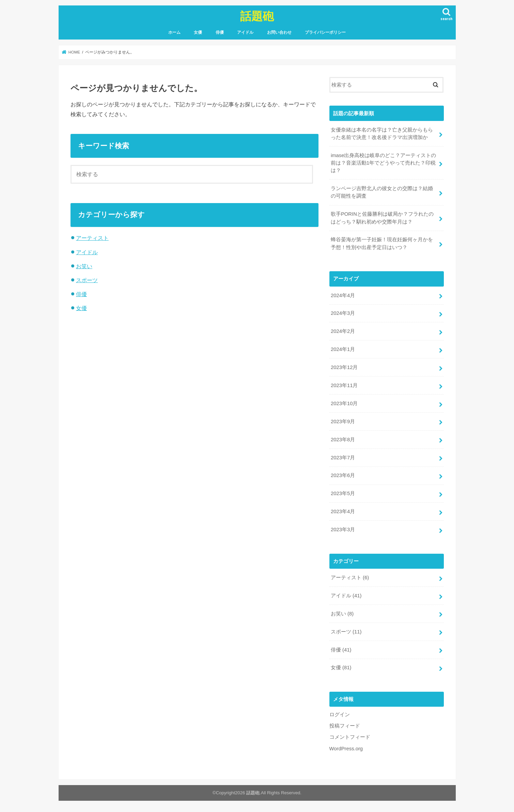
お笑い (84, 266)
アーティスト (92, 238)
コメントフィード (350, 737)
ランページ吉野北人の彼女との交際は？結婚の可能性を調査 (382, 192)
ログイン (340, 715)
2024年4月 (343, 295)
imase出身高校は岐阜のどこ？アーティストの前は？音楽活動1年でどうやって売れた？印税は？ (384, 163)
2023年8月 (343, 440)
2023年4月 (343, 511)
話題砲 (257, 16)
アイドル (245, 32)
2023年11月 (344, 385)
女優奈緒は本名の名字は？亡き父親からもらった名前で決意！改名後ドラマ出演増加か (382, 134)
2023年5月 (343, 493)
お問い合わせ (279, 32)
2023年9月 (343, 422)
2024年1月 (343, 349)
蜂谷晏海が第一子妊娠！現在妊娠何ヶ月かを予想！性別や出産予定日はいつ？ (382, 243)
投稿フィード (345, 726)
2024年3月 (343, 313)
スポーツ (87, 280)
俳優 (220, 32)
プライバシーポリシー (325, 32)
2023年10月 (344, 403)
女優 (198, 32)
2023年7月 (343, 458)
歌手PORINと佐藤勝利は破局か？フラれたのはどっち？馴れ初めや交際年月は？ (382, 218)
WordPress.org (346, 749)
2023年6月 (343, 475)
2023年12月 (344, 367)
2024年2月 (343, 331)
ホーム (174, 32)
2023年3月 (343, 530)
